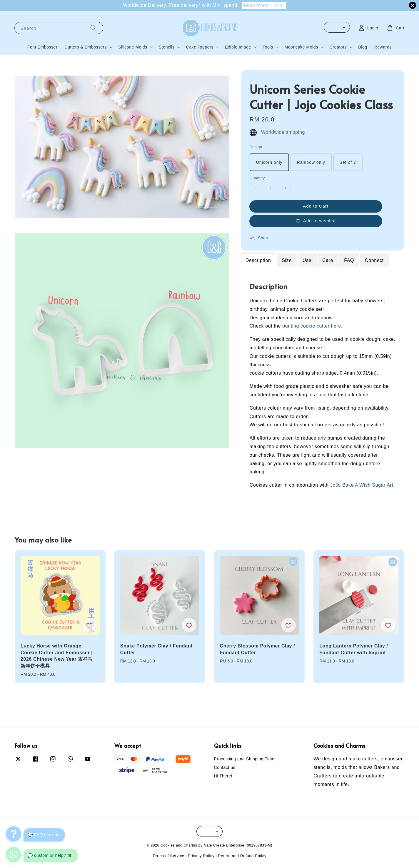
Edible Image (238, 47)
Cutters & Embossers (86, 47)
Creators (338, 47)
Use (307, 260)
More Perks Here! (264, 5)
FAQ (349, 260)
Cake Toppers (200, 47)
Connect (374, 260)
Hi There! (223, 776)
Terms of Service (168, 856)
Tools (268, 47)
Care (328, 260)
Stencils (167, 47)
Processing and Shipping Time (244, 759)
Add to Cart (316, 206)
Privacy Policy (201, 856)
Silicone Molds (133, 47)
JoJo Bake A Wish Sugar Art (362, 485)
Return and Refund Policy (242, 856)
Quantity (257, 178)
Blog (363, 47)
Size (287, 260)
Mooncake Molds (301, 47)
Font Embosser (42, 47)
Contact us (225, 767)
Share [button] (260, 238)
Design (256, 147)
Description (258, 260)
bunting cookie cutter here (312, 326)
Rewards (383, 47)
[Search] (94, 28)
